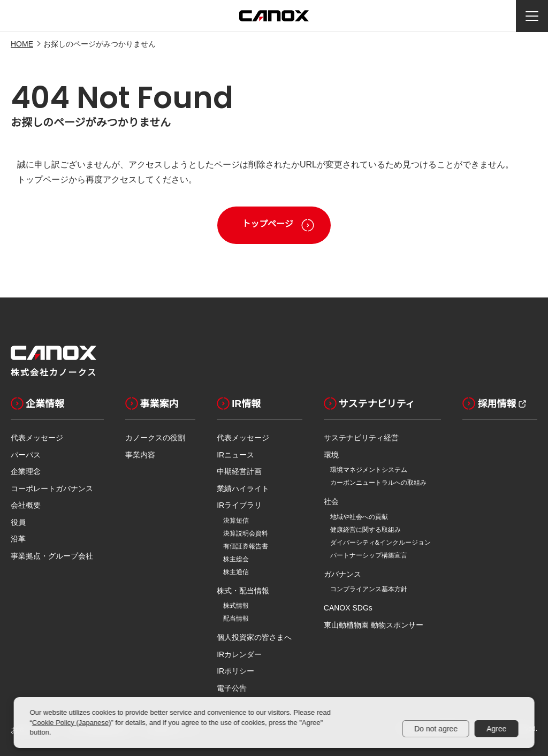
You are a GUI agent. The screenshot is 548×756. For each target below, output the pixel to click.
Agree (496, 729)
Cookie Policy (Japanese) (71, 723)
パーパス (26, 455)
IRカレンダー (239, 654)
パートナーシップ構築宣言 (369, 555)
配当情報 (236, 618)
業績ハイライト (243, 488)
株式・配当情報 (243, 591)
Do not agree (436, 729)
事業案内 (152, 403)
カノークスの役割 (155, 438)
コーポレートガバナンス (52, 488)
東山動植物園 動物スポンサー (374, 625)
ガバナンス (342, 574)
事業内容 (140, 455)
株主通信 (236, 572)
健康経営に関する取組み (366, 530)
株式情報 (236, 606)
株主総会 (236, 559)
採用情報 (489, 403)
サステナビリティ (370, 403)
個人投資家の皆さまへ (254, 637)
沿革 (18, 539)
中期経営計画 (239, 471)
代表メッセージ (37, 438)
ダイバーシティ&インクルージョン (380, 543)
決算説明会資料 (246, 533)
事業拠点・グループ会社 (52, 556)
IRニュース (235, 455)
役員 (18, 522)
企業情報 (37, 403)
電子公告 (232, 688)
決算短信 (236, 521)
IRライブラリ (239, 505)
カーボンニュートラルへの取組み (378, 483)
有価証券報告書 (246, 546)
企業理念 (26, 471)
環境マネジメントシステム (369, 470)
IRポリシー (235, 671)
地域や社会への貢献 (359, 517)
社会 (331, 501)
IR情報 (239, 403)
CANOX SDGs (348, 608)
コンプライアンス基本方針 (369, 589)
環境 (331, 455)
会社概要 (26, 505)
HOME (22, 44)
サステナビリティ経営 (361, 438)
